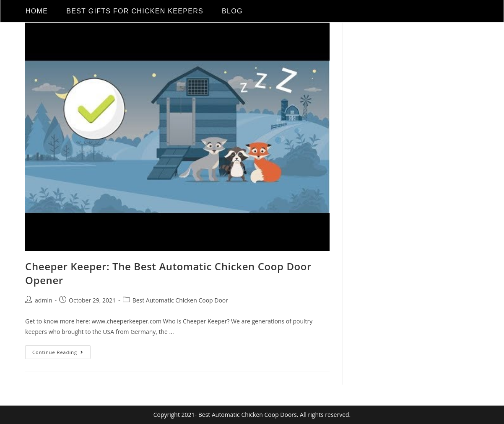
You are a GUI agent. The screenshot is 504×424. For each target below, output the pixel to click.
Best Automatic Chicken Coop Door (180, 300)
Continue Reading (61, 350)
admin (43, 300)
